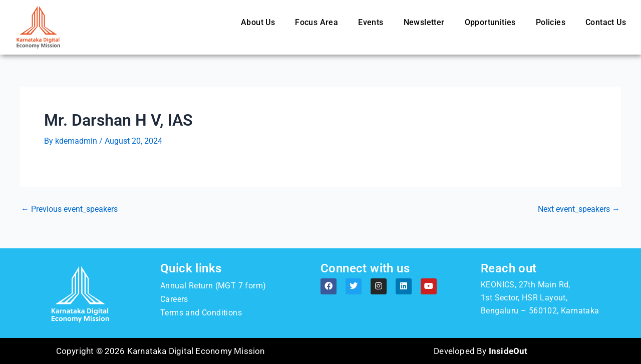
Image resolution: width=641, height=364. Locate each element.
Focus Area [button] (316, 22)
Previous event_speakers (69, 209)
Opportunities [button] (490, 22)
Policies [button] (551, 22)
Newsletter (424, 22)
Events (371, 22)
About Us (258, 22)
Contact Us (606, 22)
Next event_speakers (579, 209)
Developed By (480, 351)
